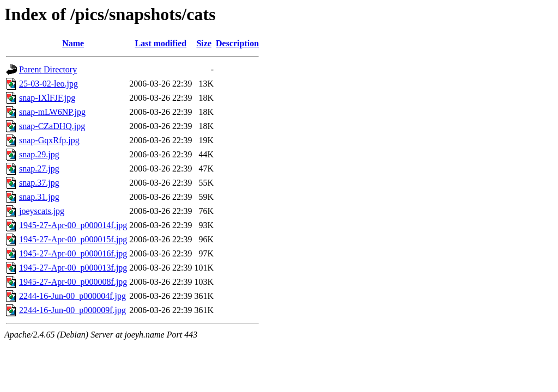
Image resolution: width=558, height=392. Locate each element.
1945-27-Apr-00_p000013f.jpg (73, 268)
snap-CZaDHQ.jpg (52, 126)
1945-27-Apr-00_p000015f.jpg (73, 239)
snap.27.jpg (39, 169)
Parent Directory (48, 69)
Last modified (161, 43)
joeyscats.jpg (42, 211)
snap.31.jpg (39, 197)
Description (237, 43)
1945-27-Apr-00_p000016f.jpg (73, 253)
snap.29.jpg (39, 154)
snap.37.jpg (39, 183)
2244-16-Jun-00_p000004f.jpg (72, 296)
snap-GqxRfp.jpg (49, 140)
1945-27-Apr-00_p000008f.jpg (73, 282)
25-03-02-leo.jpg (48, 84)
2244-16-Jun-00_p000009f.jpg (72, 310)
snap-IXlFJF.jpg (47, 98)
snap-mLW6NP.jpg (52, 112)
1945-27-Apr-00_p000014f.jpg (73, 225)
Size (204, 43)
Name (73, 43)
